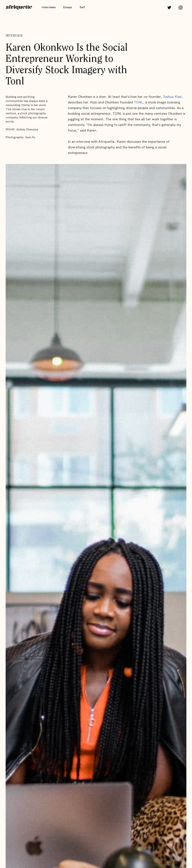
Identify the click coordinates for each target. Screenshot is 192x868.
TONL (138, 102)
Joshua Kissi (172, 97)
